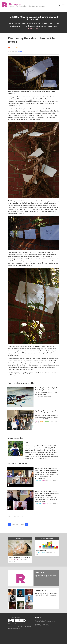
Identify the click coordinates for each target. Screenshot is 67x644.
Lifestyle (15, 47)
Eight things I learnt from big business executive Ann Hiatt (47, 412)
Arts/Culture (38, 481)
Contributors (40, 590)
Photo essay (20, 516)
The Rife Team (33, 28)
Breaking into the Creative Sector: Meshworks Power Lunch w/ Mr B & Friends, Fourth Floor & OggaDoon (46, 470)
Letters (13, 516)
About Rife (39, 572)
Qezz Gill (56, 481)
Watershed (17, 621)
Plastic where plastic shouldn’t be (20, 557)
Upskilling (47, 421)
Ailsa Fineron (48, 397)
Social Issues (17, 560)
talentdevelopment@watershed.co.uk (45, 621)
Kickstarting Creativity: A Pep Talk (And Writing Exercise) (46, 389)
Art (9, 47)
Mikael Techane (39, 423)
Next (25, 525)
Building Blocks (41, 550)
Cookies (15, 624)
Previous (13, 525)
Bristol (36, 421)
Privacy (10, 624)
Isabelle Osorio (13, 561)
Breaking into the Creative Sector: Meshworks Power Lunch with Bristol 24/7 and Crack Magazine (47, 493)
